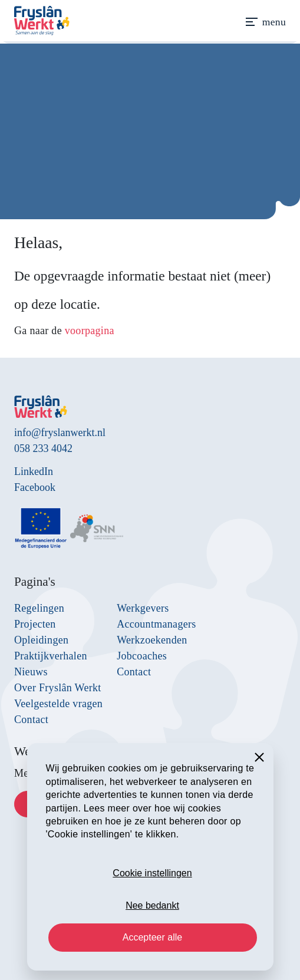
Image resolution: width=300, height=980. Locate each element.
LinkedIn (34, 471)
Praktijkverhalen (51, 656)
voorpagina (90, 331)
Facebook (35, 487)
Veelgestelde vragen (58, 704)
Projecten (35, 624)
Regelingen (39, 608)
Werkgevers (143, 608)
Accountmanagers (156, 624)
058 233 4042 (43, 448)
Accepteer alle (152, 937)
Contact (31, 720)
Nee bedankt (152, 905)
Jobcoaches (142, 656)
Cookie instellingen (152, 873)
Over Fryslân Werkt (58, 688)
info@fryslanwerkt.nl (60, 433)
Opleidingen (41, 640)
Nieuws (31, 672)
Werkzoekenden (152, 640)
